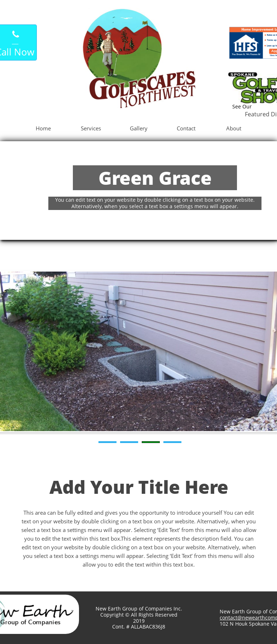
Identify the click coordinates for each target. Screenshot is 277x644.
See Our (242, 106)
